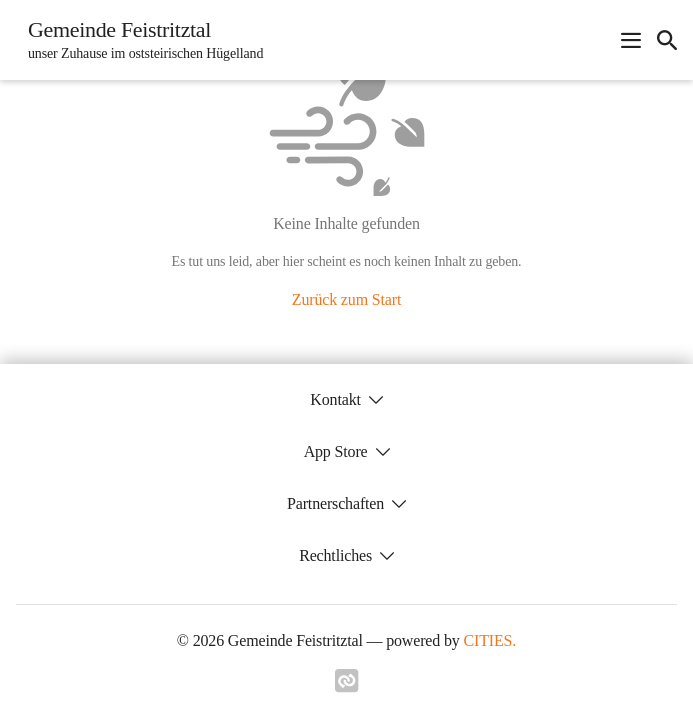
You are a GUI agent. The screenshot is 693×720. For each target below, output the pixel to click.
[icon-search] (667, 40)
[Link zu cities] (347, 687)
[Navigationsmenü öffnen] (631, 40)
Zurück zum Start (346, 299)
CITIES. (490, 640)
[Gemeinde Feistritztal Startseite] (139, 40)
